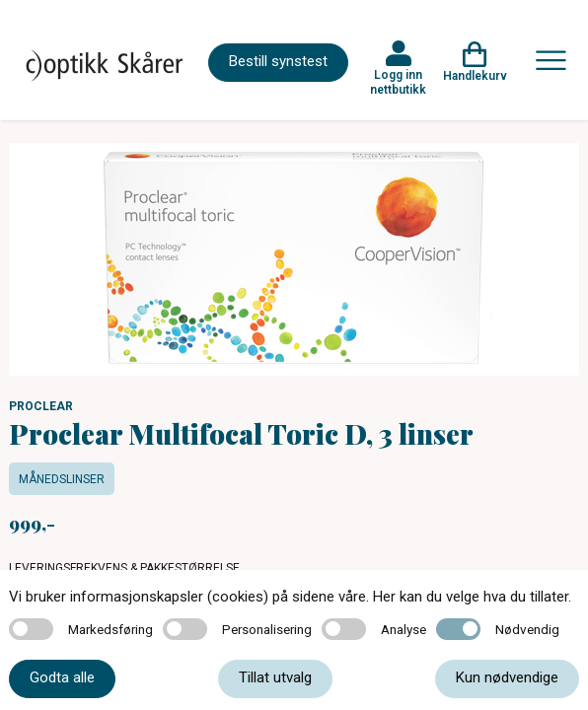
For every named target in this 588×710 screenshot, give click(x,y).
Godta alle (62, 677)
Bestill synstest (278, 61)
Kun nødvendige (507, 677)
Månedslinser (62, 479)
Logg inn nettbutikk (398, 82)
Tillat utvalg (275, 677)
